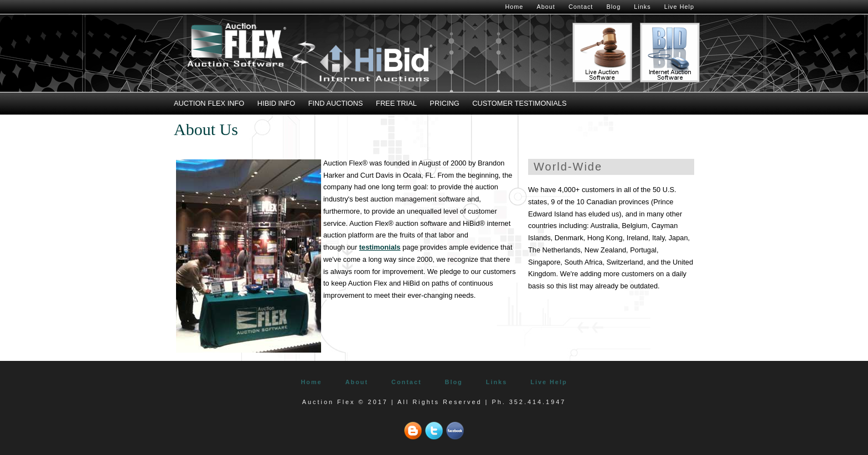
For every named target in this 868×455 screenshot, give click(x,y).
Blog (613, 7)
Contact (581, 7)
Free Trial (396, 103)
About (546, 7)
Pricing (444, 103)
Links (642, 7)
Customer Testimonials (519, 103)
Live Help (679, 7)
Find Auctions (336, 103)
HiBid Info (276, 103)
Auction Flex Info (209, 103)
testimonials (380, 247)
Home (514, 7)
